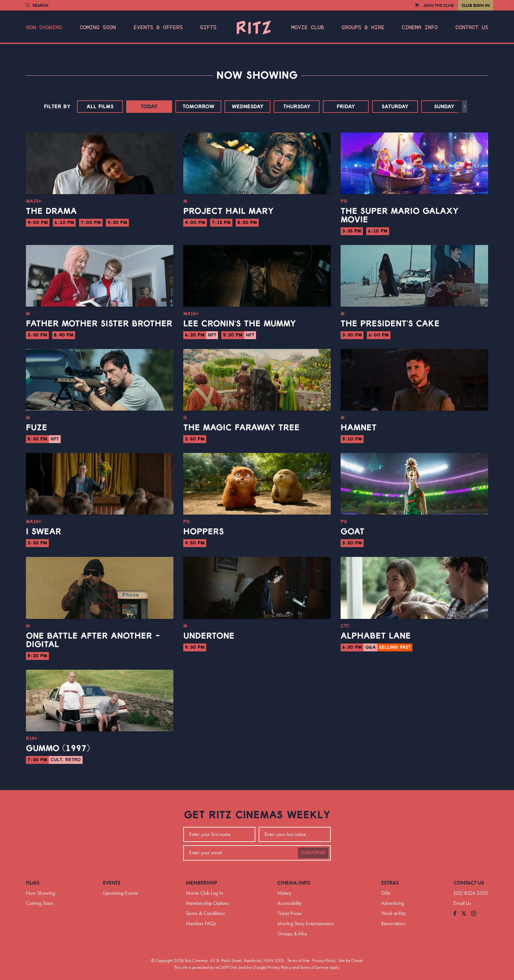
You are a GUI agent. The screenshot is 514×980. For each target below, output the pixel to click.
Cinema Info (420, 28)
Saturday (395, 107)
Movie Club (307, 28)
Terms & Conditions (205, 913)
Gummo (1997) (58, 748)
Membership (202, 883)
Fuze (37, 428)
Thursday (297, 107)
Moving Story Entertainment (305, 923)
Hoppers (204, 532)
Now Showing (44, 28)
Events (112, 883)
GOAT (353, 532)
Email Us (462, 903)
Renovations (394, 923)
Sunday (444, 107)
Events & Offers (158, 28)
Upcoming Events (120, 893)
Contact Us (472, 28)
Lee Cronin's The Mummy (240, 324)
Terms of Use (298, 960)
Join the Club (439, 5)
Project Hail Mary (228, 211)
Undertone (209, 636)
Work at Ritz (393, 913)
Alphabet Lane (376, 636)
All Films (100, 107)
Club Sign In (476, 5)
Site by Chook (351, 960)
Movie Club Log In (205, 893)
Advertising (393, 903)
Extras (390, 883)
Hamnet (359, 428)
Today (149, 107)
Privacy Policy (324, 960)
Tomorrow (198, 107)
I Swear (44, 532)
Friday (346, 107)
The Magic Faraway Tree (241, 428)
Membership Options (208, 903)
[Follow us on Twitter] (464, 914)
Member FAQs (201, 923)
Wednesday (248, 107)
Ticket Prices (290, 913)
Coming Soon (98, 28)
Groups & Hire (363, 28)
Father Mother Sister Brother (99, 324)
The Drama (51, 211)
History (284, 893)
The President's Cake (390, 324)
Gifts (208, 28)
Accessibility (289, 903)
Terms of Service (314, 967)
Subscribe (313, 853)
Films (33, 883)
